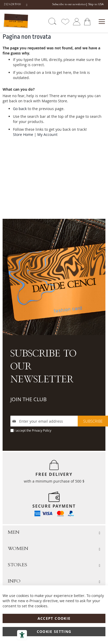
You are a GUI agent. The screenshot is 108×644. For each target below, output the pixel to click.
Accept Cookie (54, 618)
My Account (47, 134)
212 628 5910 (12, 5)
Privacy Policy (42, 430)
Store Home (23, 134)
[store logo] (15, 21)
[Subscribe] (93, 421)
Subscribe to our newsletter (69, 5)
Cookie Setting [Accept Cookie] (54, 631)
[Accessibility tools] (22, 635)
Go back (20, 109)
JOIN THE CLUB (28, 399)
